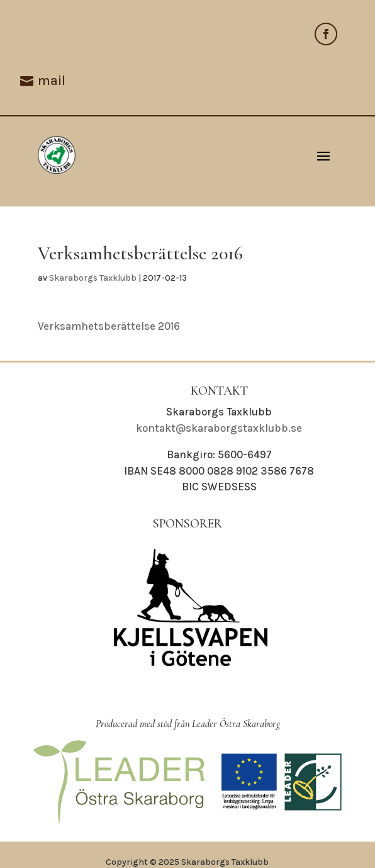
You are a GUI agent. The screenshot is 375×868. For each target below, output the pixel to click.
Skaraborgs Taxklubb (93, 278)
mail (52, 81)
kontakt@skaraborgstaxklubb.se (219, 428)
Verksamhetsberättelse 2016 (109, 326)
